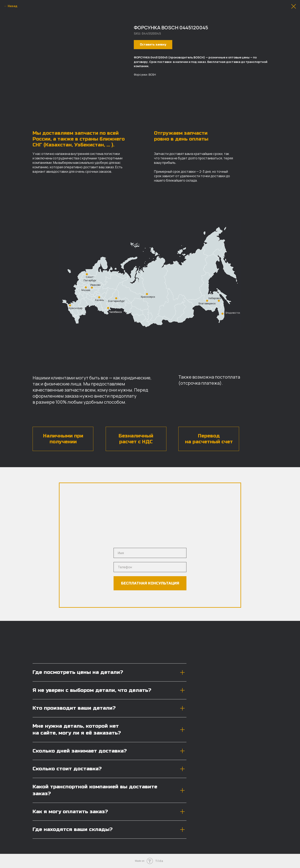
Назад (13, 6)
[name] (150, 553)
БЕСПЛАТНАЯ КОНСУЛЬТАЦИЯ (150, 583)
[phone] (150, 567)
